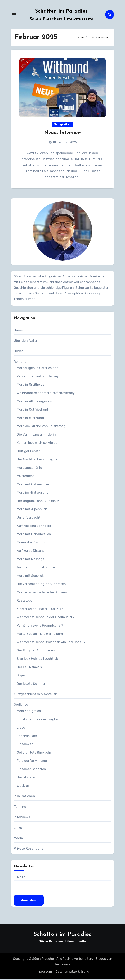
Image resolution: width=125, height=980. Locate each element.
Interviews (22, 818)
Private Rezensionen (30, 850)
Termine (20, 808)
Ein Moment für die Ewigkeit (38, 720)
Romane (20, 363)
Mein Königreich (29, 712)
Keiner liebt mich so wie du (37, 444)
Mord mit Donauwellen (34, 535)
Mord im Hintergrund (33, 494)
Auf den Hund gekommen (37, 568)
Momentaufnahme (31, 543)
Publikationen (24, 797)
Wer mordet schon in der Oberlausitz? (46, 618)
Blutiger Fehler (28, 452)
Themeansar (62, 965)
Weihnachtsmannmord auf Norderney (46, 394)
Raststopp (25, 602)
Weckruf (23, 787)
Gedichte (21, 706)
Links (18, 829)
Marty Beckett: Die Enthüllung (40, 635)
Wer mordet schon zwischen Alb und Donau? (51, 643)
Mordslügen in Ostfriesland (38, 369)
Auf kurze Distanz (31, 552)
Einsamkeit (25, 745)
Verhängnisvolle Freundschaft (40, 626)
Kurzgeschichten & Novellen (36, 695)
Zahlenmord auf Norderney (38, 377)
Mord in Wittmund (30, 419)
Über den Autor (26, 342)
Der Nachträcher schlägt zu (38, 460)
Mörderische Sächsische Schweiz (42, 593)
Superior (23, 676)
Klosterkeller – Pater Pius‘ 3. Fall (41, 610)
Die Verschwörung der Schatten (41, 585)
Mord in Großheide (31, 386)
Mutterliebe (26, 477)
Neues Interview (63, 133)
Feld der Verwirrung (32, 762)
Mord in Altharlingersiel (35, 402)
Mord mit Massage (31, 560)
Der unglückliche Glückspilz (38, 502)
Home (18, 331)
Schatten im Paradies (61, 11)
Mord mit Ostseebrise (33, 485)
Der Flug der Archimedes (36, 651)
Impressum (44, 972)
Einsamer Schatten (31, 770)
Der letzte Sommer (31, 685)
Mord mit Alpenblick (32, 510)
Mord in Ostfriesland (32, 410)
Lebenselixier (27, 737)
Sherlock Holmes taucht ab (37, 660)
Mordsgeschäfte (29, 469)
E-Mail (20, 878)
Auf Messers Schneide (34, 527)
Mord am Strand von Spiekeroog (41, 427)
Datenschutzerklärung (72, 972)
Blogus (101, 960)
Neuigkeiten (62, 125)
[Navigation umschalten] (14, 15)
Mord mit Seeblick (30, 577)
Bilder (18, 352)
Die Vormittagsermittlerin (36, 435)
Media (18, 839)
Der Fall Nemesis (29, 668)
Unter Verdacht (29, 518)
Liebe (21, 729)
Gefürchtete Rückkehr (34, 753)
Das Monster (26, 778)
